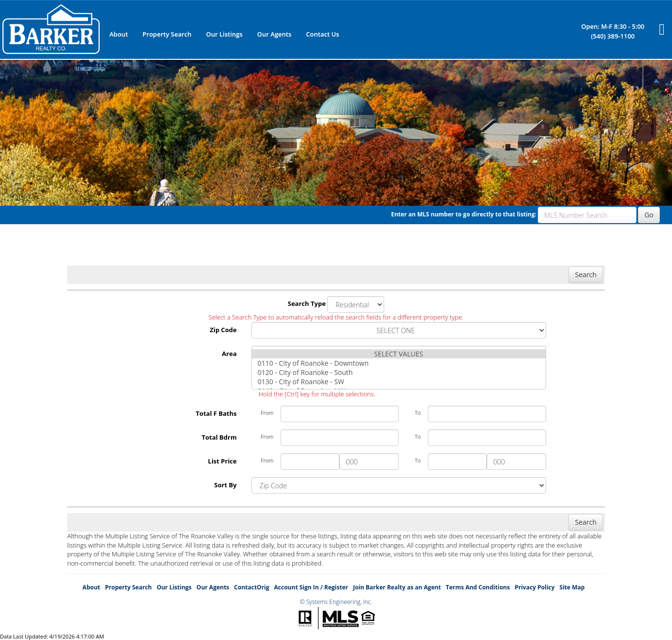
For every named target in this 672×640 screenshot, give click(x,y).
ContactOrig (251, 587)
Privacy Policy (534, 587)
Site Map (572, 587)
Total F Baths (216, 413)
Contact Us (322, 34)
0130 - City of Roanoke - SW (399, 382)
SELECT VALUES (399, 354)
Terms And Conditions (478, 587)
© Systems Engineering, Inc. (336, 602)
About (119, 34)
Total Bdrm (219, 437)
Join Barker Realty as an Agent (397, 587)
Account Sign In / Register (311, 587)
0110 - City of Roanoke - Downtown (399, 363)
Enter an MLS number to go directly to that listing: (464, 214)
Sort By (225, 485)
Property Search (167, 34)
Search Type (307, 303)
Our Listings (224, 34)
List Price (222, 461)
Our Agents (274, 34)
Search (585, 275)
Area (229, 354)
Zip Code (223, 330)
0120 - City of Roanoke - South (399, 372)
